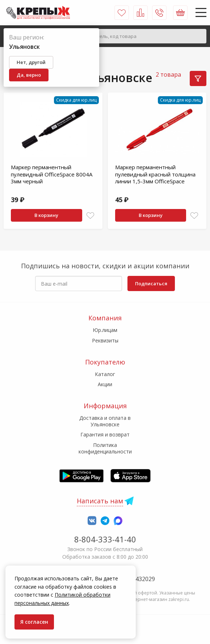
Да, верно (29, 75)
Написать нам (100, 501)
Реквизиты (105, 340)
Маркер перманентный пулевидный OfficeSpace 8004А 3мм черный (52, 174)
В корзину (46, 215)
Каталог (105, 374)
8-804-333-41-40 (105, 539)
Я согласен (34, 622)
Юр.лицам (105, 330)
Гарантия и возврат (105, 434)
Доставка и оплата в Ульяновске (105, 421)
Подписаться (151, 283)
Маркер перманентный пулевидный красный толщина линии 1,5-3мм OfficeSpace (155, 174)
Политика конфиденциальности (105, 448)
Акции (105, 384)
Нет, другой (31, 62)
